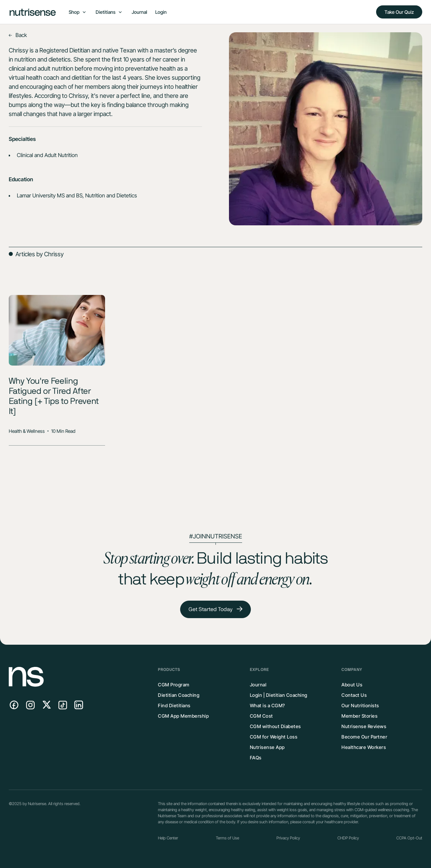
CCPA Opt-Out (409, 838)
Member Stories (359, 716)
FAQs (256, 758)
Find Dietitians (174, 705)
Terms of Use (227, 838)
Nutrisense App (267, 747)
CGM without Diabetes (275, 726)
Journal (139, 12)
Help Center (168, 838)
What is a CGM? (268, 705)
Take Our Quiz (399, 12)
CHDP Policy (348, 838)
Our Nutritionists (360, 705)
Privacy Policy (288, 838)
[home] (33, 12)
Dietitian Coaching (179, 695)
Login (161, 12)
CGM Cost (261, 716)
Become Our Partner (364, 737)
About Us (352, 685)
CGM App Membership (183, 716)
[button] (77, 12)
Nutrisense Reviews (364, 726)
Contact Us (354, 695)
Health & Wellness (27, 431)
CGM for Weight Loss (274, 737)
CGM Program (174, 685)
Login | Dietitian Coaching (279, 695)
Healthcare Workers (364, 747)
